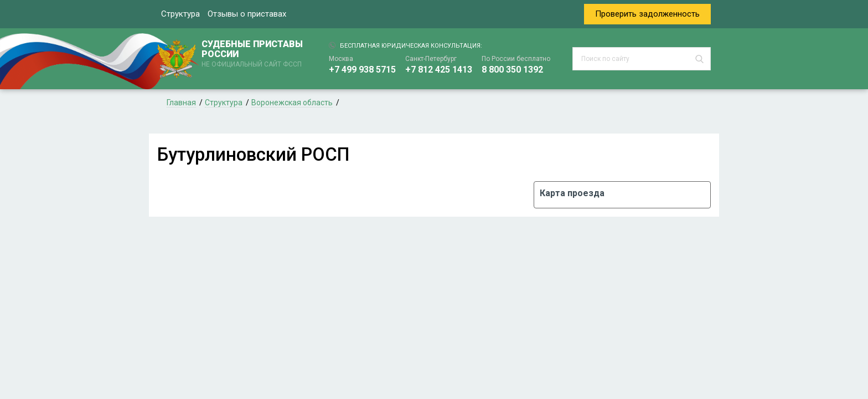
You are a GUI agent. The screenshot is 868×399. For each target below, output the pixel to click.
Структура (180, 14)
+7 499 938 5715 (362, 70)
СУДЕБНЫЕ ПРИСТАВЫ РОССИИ (254, 54)
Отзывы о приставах (247, 14)
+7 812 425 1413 (439, 70)
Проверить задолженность (647, 14)
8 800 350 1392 (512, 70)
